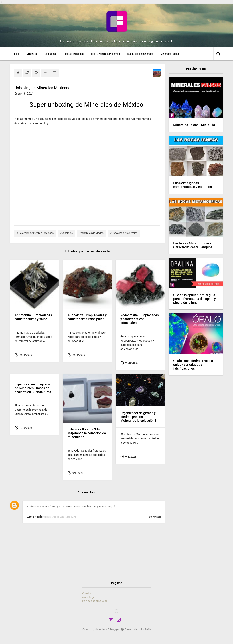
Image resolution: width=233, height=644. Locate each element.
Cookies (87, 593)
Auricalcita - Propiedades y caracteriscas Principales (87, 317)
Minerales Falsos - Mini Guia (194, 125)
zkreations (101, 629)
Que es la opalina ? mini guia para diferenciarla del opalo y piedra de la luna (195, 299)
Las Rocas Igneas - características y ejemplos (192, 185)
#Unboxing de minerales (124, 233)
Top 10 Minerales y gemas (105, 54)
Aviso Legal (89, 597)
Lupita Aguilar (35, 517)
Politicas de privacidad (95, 601)
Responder (154, 517)
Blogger (115, 629)
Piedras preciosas (74, 54)
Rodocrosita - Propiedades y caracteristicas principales (140, 319)
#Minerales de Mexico (91, 233)
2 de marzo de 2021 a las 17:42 (60, 517)
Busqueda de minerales (140, 54)
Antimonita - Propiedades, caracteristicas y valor (34, 317)
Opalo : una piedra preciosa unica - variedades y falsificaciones (193, 365)
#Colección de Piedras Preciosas (35, 233)
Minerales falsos (170, 54)
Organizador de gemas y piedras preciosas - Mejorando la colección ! (138, 417)
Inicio (16, 54)
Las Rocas (51, 54)
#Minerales (66, 233)
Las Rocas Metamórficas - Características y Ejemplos (193, 245)
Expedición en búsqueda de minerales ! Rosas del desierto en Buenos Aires (33, 388)
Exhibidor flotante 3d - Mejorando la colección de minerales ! (87, 433)
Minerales (32, 54)
